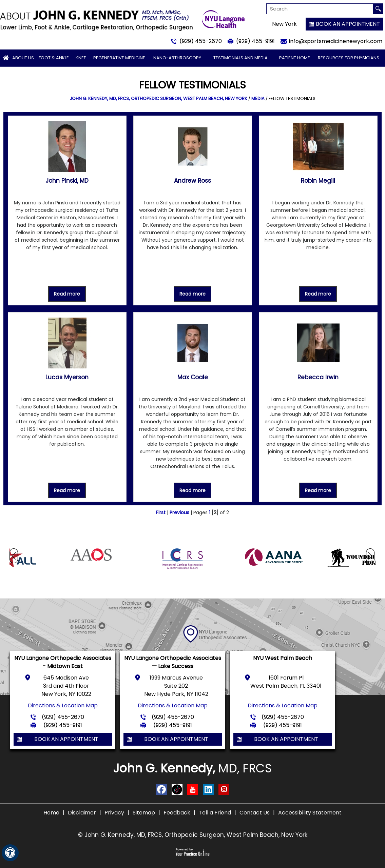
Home (51, 813)
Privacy (114, 813)
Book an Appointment (348, 24)
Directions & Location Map (63, 705)
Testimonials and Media (240, 58)
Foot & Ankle (54, 58)
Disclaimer (82, 813)
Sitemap (144, 813)
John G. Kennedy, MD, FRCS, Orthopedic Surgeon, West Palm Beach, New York (158, 98)
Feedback (177, 813)
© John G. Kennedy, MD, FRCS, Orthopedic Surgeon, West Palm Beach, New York (193, 835)
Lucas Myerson (67, 377)
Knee (81, 58)
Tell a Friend (215, 813)
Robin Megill (318, 181)
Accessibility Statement (310, 813)
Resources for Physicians (349, 58)
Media (258, 98)
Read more (67, 294)
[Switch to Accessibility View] (10, 853)
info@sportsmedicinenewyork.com (336, 41)
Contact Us (255, 813)
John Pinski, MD (67, 181)
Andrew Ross (193, 181)
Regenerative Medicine (119, 58)
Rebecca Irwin (318, 377)
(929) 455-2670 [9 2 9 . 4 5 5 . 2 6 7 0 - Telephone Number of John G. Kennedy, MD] (201, 41)
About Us (23, 58)
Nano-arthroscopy (177, 58)
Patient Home (295, 58)
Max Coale (193, 377)
